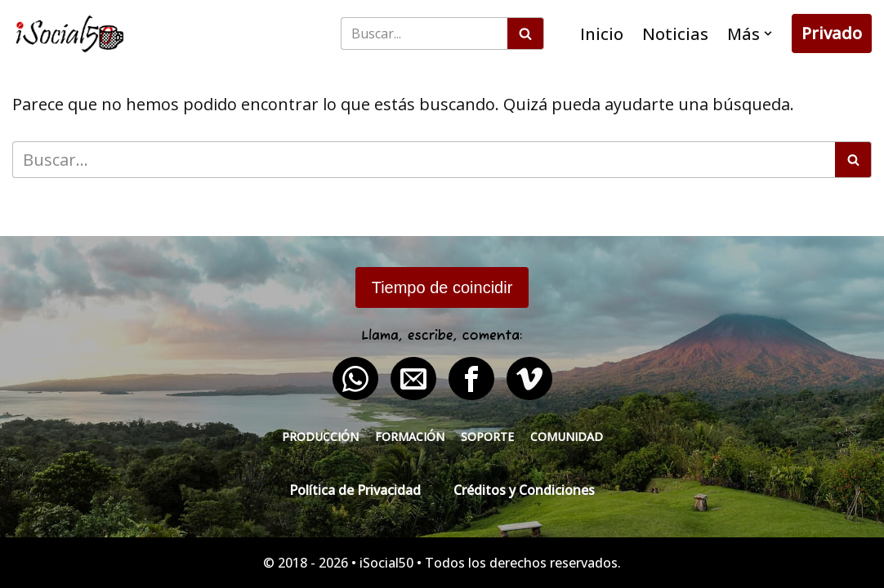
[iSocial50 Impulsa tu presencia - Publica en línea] (69, 34)
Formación (410, 437)
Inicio (602, 34)
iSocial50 (386, 563)
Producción (320, 437)
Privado (832, 33)
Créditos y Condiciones (524, 490)
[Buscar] (424, 33)
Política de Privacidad (355, 490)
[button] (768, 33)
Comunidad (567, 437)
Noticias (675, 34)
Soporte (487, 437)
